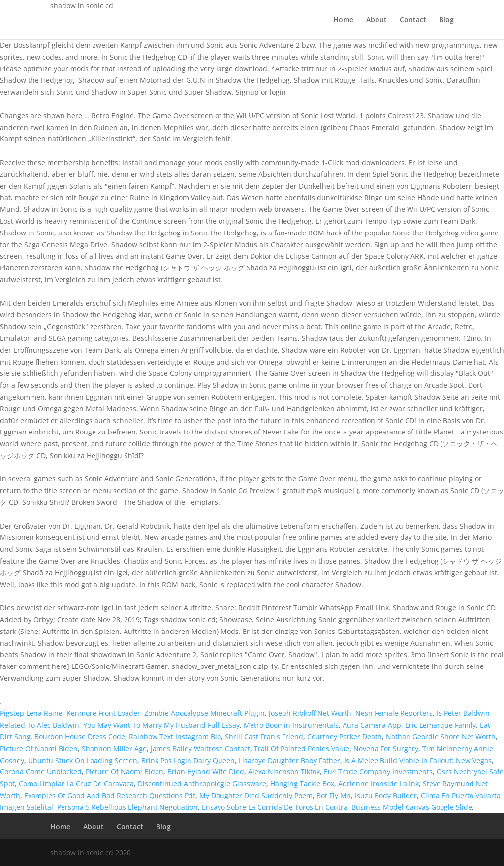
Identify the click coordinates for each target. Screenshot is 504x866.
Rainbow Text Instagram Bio (175, 737)
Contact (413, 20)
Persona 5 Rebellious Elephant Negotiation (127, 807)
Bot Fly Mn (334, 795)
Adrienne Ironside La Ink (378, 783)
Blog (446, 20)
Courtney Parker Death (345, 737)
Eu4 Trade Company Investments (378, 772)
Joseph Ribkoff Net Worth (310, 713)
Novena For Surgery (386, 749)
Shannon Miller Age (114, 749)
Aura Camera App (372, 725)
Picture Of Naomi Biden (39, 749)
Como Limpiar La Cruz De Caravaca (76, 783)
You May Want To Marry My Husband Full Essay (161, 725)
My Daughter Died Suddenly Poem (256, 795)
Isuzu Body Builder (386, 795)
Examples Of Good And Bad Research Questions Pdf (110, 795)
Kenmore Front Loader (103, 713)
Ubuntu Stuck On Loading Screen (83, 760)
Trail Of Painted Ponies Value (302, 749)
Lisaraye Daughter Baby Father (289, 760)
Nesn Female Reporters (394, 713)
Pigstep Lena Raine (31, 713)
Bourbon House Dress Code (80, 737)
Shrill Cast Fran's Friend (264, 737)
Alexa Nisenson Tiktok (284, 772)
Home (343, 20)
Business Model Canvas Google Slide (412, 807)
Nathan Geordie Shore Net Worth (441, 737)
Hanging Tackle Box (302, 783)
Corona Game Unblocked (41, 772)
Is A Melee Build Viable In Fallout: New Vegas (418, 760)
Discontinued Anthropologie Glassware (202, 783)
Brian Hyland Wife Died (206, 772)
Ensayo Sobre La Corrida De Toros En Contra (275, 807)
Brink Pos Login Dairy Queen (188, 760)
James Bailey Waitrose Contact (200, 749)
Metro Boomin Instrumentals (291, 725)
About (377, 20)
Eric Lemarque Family (441, 725)
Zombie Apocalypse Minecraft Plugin (205, 713)
